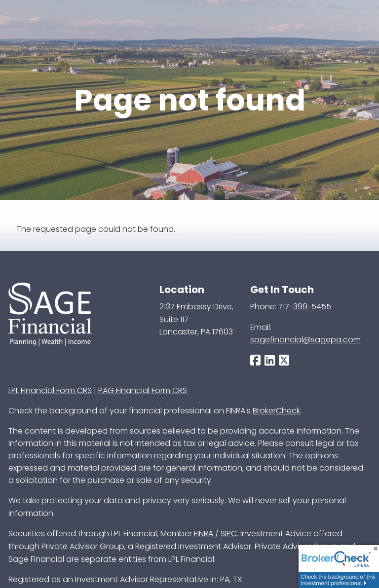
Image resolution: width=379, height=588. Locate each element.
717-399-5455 (305, 307)
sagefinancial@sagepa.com (305, 340)
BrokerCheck (276, 411)
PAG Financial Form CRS (143, 390)
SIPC (229, 533)
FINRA (204, 533)
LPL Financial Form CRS (50, 390)
